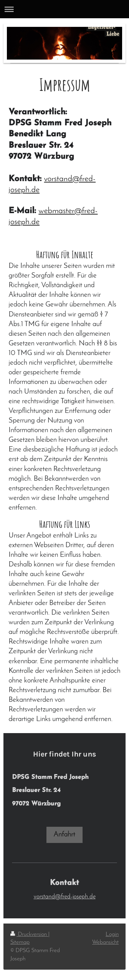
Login (112, 934)
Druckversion (29, 934)
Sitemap (20, 942)
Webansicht (105, 942)
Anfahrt (64, 835)
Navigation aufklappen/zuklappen (64, 9)
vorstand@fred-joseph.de (65, 897)
